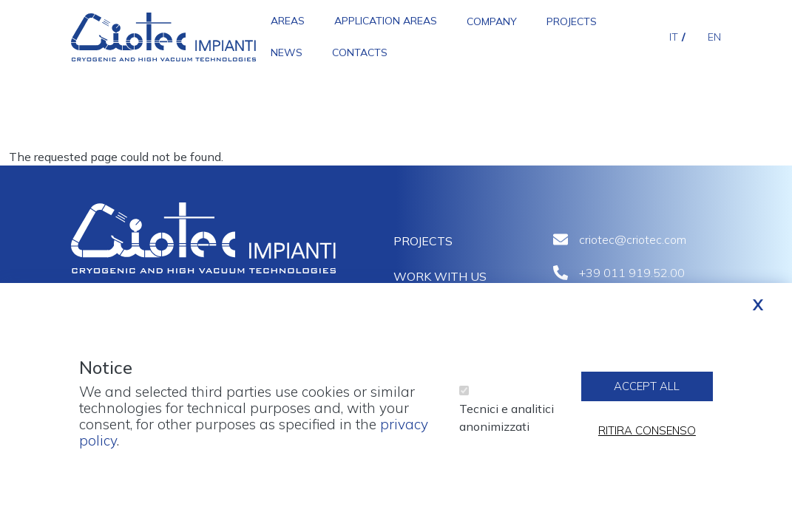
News (287, 52)
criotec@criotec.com (633, 239)
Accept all (647, 395)
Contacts (360, 52)
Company (492, 21)
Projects (572, 21)
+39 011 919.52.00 (632, 273)
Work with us (440, 276)
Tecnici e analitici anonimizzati (507, 426)
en (714, 37)
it (674, 37)
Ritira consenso (647, 439)
